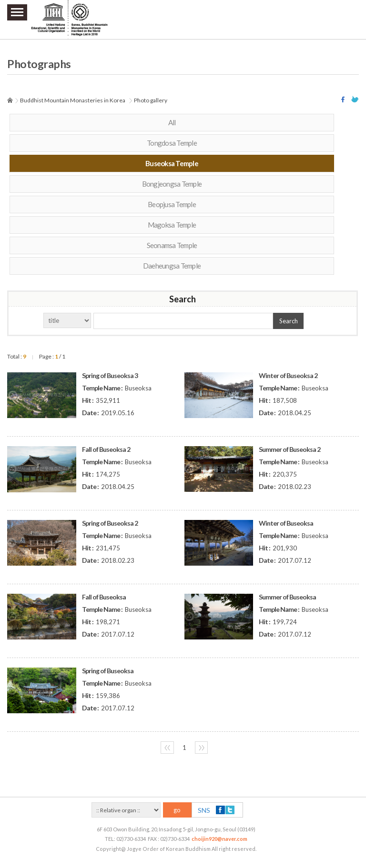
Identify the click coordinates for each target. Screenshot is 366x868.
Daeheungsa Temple (172, 266)
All (172, 122)
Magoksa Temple (172, 225)
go (177, 810)
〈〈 (167, 748)
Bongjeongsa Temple (172, 184)
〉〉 (202, 748)
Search (289, 321)
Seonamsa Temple (172, 245)
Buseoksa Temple (172, 163)
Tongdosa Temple (172, 143)
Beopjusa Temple (172, 204)
